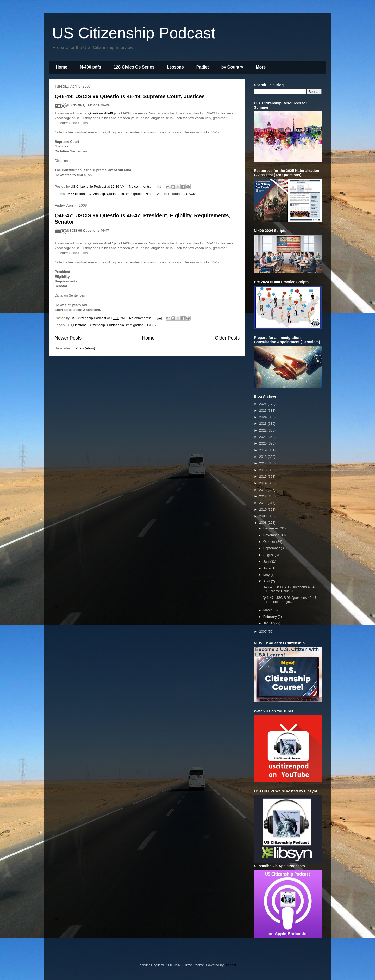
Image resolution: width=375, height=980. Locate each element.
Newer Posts (68, 338)
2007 (263, 631)
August (269, 555)
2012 (263, 496)
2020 (263, 443)
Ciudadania (115, 194)
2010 (263, 510)
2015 (263, 476)
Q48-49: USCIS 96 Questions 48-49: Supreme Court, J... (290, 589)
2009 (263, 516)
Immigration (135, 194)
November (272, 535)
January (270, 623)
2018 (263, 457)
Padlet (203, 67)
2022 (263, 430)
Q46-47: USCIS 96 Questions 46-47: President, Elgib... (290, 600)
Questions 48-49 (101, 113)
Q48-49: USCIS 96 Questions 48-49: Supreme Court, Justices (130, 96)
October (270, 542)
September (272, 548)
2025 (263, 411)
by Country (232, 67)
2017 (263, 463)
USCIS (191, 194)
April (267, 581)
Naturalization (156, 194)
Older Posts (227, 338)
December (272, 528)
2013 (263, 490)
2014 (263, 483)
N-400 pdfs (90, 67)
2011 (263, 503)
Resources (176, 194)
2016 (263, 470)
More (261, 67)
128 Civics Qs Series (134, 67)
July (267, 561)
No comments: (140, 186)
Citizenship (97, 194)
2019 (263, 450)
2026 (263, 404)
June (267, 568)
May (267, 575)
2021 (263, 437)
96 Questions (77, 194)
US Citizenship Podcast (134, 33)
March (268, 610)
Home (61, 67)
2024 (263, 417)
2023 (263, 424)
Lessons (175, 67)
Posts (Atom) (85, 348)
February (271, 617)
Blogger (230, 965)
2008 (263, 523)
